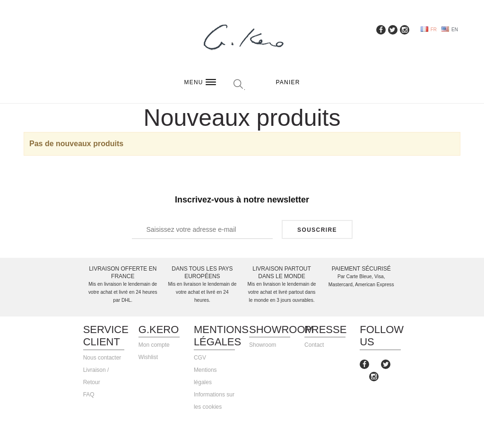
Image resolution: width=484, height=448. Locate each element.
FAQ (89, 395)
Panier (288, 82)
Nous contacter (102, 358)
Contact (314, 345)
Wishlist (148, 357)
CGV (200, 358)
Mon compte (154, 345)
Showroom (263, 345)
